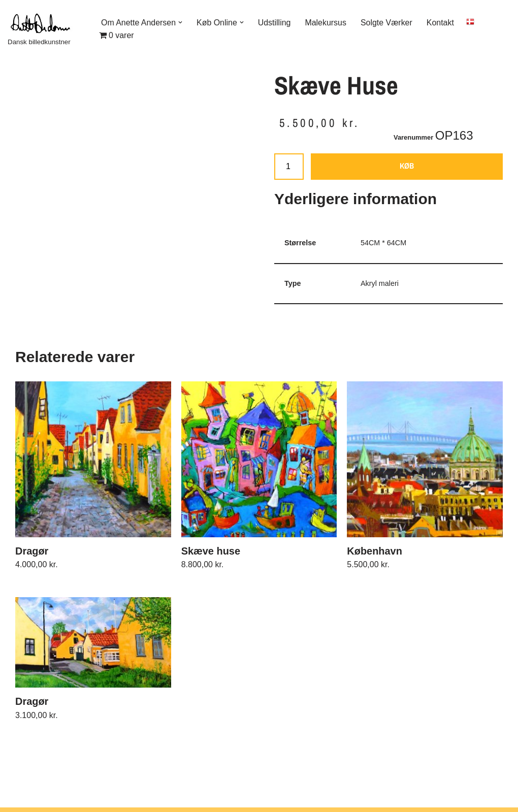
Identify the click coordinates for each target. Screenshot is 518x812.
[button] (181, 22)
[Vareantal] (289, 167)
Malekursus (327, 22)
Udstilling (275, 22)
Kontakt (441, 22)
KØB (407, 166)
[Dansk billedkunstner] (46, 29)
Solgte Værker (387, 22)
